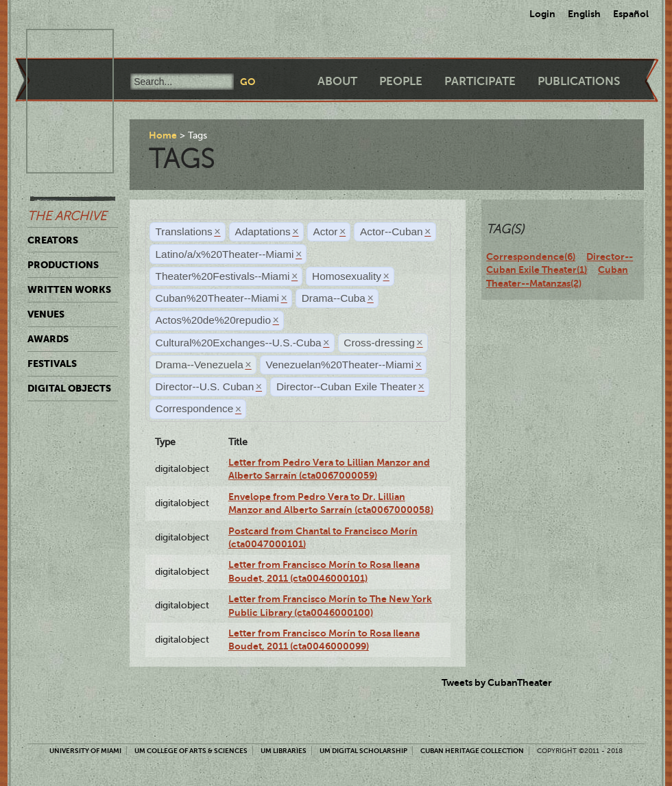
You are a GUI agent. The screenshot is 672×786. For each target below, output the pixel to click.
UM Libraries (284, 751)
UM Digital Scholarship (363, 751)
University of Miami (85, 751)
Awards (48, 339)
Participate (480, 81)
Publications (579, 81)
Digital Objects (69, 388)
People (401, 81)
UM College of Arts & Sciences (191, 751)
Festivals (52, 364)
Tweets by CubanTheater (497, 682)
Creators (53, 240)
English (584, 14)
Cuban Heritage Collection (472, 751)
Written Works (69, 289)
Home (163, 135)
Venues (46, 314)
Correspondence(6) (531, 257)
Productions (63, 265)
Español (631, 14)
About (337, 81)
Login (542, 14)
